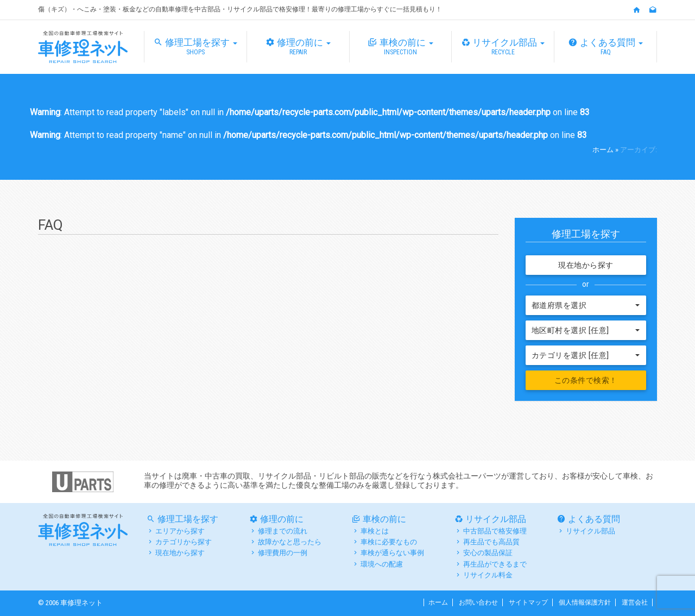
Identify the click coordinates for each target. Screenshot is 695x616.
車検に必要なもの (389, 542)
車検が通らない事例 (392, 553)
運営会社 (635, 602)
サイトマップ (528, 602)
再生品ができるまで (495, 564)
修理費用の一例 (283, 553)
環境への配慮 (382, 564)
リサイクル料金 (488, 575)
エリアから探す (180, 531)
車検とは (375, 531)
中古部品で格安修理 (495, 531)
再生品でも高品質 (491, 542)
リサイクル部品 (503, 47)
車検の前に (401, 47)
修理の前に (298, 47)
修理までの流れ (283, 531)
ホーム (603, 150)
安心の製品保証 (488, 553)
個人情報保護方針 (585, 602)
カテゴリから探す (184, 542)
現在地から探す (586, 265)
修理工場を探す (195, 47)
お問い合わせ (478, 602)
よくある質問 (605, 47)
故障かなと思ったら (290, 542)
